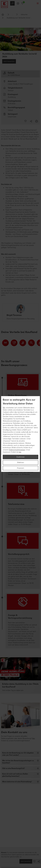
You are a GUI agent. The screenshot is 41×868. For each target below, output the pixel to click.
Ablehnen (20, 462)
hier (20, 452)
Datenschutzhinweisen (17, 450)
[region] (20, 434)
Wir (4, 408)
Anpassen (20, 468)
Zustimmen (20, 457)
